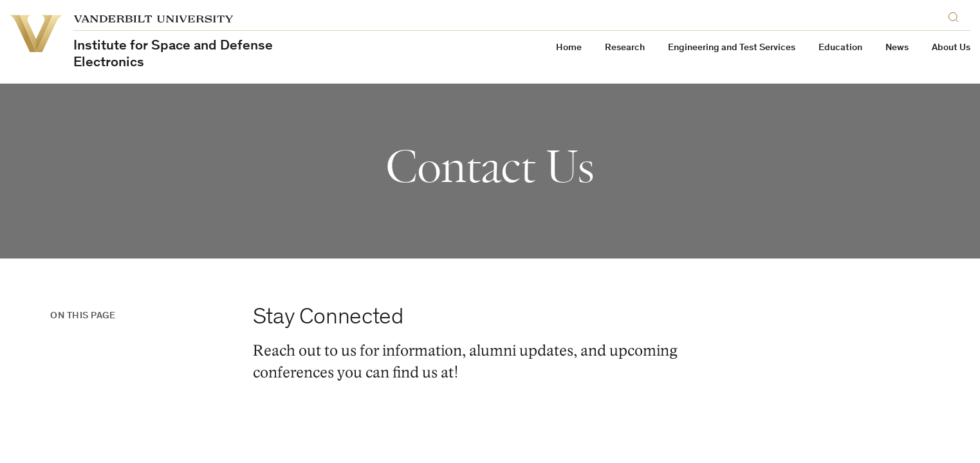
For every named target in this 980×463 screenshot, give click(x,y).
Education (840, 48)
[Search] (956, 15)
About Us (951, 48)
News (897, 48)
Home (569, 48)
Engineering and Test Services (732, 48)
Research (625, 48)
